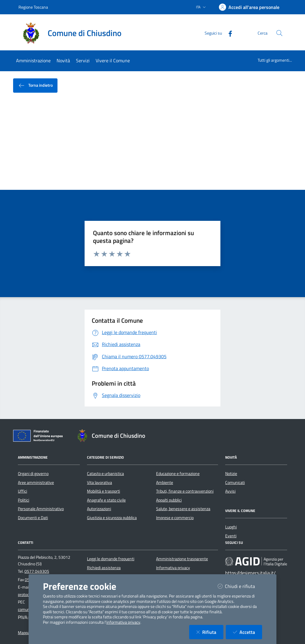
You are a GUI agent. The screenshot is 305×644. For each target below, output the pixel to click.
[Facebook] (228, 33)
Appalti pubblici (169, 500)
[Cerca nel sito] (279, 33)
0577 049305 (37, 571)
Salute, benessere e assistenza (183, 509)
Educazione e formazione (178, 474)
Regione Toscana (33, 7)
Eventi (231, 536)
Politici (24, 500)
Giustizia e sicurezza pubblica (112, 518)
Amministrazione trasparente (182, 559)
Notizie (231, 474)
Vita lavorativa (99, 482)
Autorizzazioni (99, 509)
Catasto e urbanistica (105, 474)
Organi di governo (33, 474)
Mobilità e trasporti (104, 491)
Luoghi (231, 527)
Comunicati (235, 482)
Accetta (248, 632)
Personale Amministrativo (41, 509)
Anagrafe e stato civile (106, 500)
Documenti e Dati (33, 518)
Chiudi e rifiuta (240, 586)
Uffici (22, 491)
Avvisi (230, 491)
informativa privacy (123, 622)
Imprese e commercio (175, 518)
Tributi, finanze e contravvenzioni (185, 491)
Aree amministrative (36, 482)
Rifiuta (210, 632)
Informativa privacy (173, 568)
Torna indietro (35, 86)
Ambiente (165, 482)
